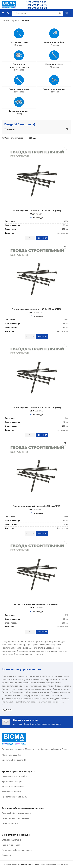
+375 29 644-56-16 (36, 5)
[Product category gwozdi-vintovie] (19, 38)
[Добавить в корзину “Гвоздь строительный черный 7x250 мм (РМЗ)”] (42, 534)
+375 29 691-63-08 (37, 8)
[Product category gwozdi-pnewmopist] (19, 61)
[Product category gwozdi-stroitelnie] (54, 84)
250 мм (65, 229)
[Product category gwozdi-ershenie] (54, 60)
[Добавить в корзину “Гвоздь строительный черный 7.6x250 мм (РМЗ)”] (42, 337)
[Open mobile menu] (3, 13)
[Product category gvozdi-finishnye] (19, 106)
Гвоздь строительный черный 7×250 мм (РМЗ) (36, 506)
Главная (6, 21)
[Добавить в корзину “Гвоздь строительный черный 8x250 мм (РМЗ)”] (42, 632)
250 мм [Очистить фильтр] (32, 138)
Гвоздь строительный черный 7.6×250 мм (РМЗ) (36, 309)
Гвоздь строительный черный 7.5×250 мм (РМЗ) (36, 211)
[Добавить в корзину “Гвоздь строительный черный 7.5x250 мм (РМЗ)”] (42, 238)
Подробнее (7, 710)
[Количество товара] (30, 238)
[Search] (37, 13)
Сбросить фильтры (14, 138)
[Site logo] (9, 5)
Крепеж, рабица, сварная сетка (33, 864)
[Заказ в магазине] (67, 129)
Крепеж (16, 21)
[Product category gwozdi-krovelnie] (19, 84)
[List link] (36, 777)
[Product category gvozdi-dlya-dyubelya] (54, 38)
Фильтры (12, 129)
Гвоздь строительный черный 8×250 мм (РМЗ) (36, 604)
